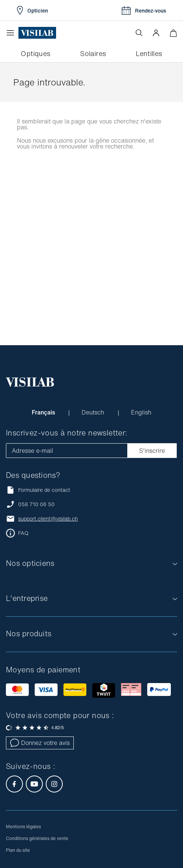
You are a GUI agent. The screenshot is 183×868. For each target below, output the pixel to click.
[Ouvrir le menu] (12, 33)
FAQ (23, 533)
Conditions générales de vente (37, 838)
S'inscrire (152, 451)
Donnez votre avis (40, 743)
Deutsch (94, 412)
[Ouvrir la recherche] (139, 33)
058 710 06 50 (36, 504)
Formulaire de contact (38, 490)
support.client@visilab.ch (48, 519)
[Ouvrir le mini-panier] (173, 33)
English (141, 412)
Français (44, 412)
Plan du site (18, 850)
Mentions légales (23, 827)
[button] (156, 33)
